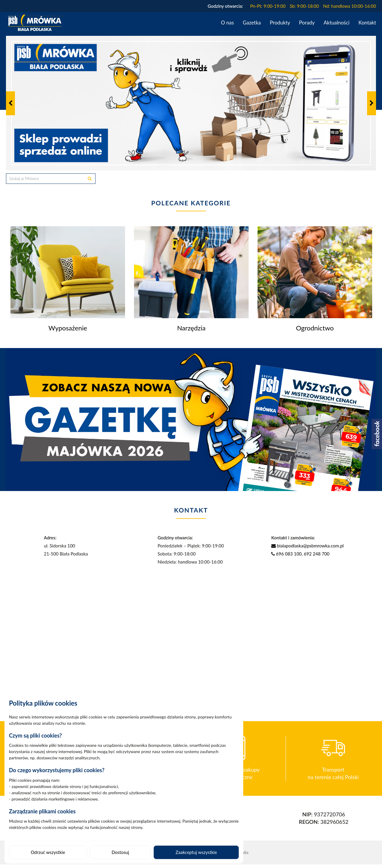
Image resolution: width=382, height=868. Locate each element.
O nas (227, 23)
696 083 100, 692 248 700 (300, 557)
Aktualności (336, 23)
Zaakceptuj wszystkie (196, 852)
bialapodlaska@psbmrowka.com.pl (308, 549)
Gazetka (252, 23)
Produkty (280, 23)
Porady (307, 23)
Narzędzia (191, 331)
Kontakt (367, 23)
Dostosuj (120, 852)
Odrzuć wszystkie (48, 852)
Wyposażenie (68, 331)
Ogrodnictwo (315, 331)
